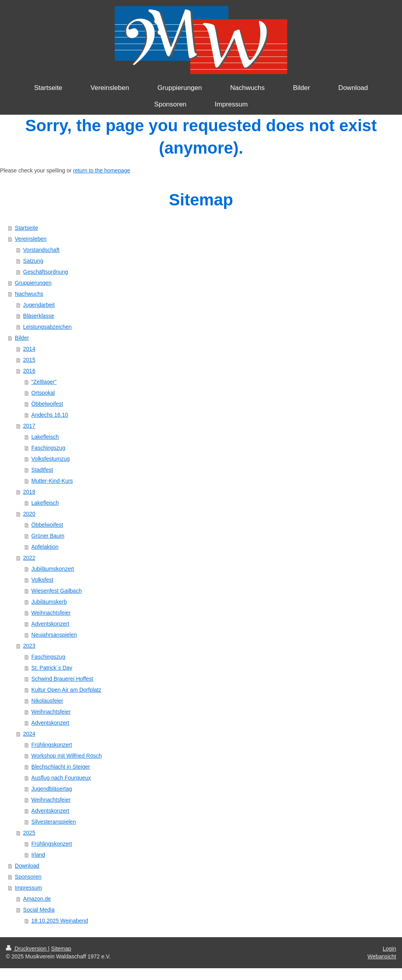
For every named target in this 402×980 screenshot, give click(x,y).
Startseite (26, 228)
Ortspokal (43, 393)
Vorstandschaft (41, 250)
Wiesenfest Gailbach (57, 591)
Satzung (33, 261)
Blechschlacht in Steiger (61, 767)
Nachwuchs (29, 294)
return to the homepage (102, 170)
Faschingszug (48, 448)
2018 (29, 492)
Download (27, 866)
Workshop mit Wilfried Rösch (67, 756)
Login (389, 949)
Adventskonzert (50, 624)
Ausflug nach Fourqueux (61, 778)
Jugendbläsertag (52, 789)
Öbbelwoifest (47, 404)
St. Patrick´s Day (52, 668)
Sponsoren (28, 877)
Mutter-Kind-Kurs (52, 481)
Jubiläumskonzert (53, 569)
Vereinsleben (31, 239)
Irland (38, 855)
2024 (29, 734)
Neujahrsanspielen (54, 635)
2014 (29, 349)
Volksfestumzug (51, 459)
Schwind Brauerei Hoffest (62, 679)
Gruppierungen (33, 283)
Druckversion (27, 949)
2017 (29, 426)
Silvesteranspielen (54, 822)
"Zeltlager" (44, 382)
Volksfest (42, 580)
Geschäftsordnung (46, 272)
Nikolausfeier (47, 701)
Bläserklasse (39, 316)
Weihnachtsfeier (51, 613)
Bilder (22, 338)
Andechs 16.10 (50, 415)
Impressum (28, 888)
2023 (29, 646)
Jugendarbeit (39, 305)
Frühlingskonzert (52, 745)
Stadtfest (42, 470)
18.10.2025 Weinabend (60, 921)
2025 (29, 833)
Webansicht (382, 956)
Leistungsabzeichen (48, 327)
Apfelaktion (45, 547)
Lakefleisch (45, 437)
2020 (29, 514)
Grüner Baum (48, 536)
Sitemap (61, 949)
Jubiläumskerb (49, 602)
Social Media (39, 910)
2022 (29, 558)
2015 (29, 360)
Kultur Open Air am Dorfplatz (66, 690)
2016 (29, 371)
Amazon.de (37, 899)
